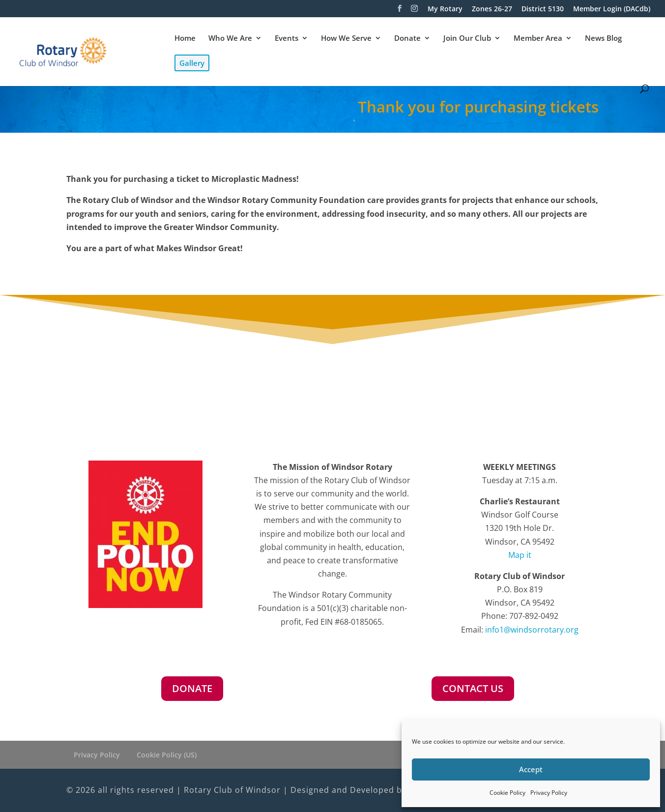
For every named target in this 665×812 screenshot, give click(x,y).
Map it (520, 555)
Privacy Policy (549, 793)
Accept (531, 769)
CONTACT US (473, 688)
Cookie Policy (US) (167, 755)
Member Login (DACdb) (612, 9)
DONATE (192, 688)
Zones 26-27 (492, 9)
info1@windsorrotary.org (532, 630)
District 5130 (543, 9)
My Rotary (445, 9)
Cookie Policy (507, 793)
